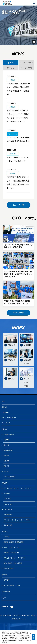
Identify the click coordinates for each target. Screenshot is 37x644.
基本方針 (7, 445)
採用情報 (4, 575)
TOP (3, 402)
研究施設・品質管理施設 (12, 553)
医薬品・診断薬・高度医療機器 (14, 542)
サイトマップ (6, 423)
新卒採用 (7, 580)
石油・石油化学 (9, 568)
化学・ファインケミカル (12, 547)
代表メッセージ (9, 434)
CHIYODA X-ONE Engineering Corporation (22, 615)
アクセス (7, 471)
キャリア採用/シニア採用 (12, 585)
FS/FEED (7, 494)
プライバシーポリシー (9, 418)
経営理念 (7, 440)
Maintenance (8, 515)
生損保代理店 (8, 525)
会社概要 (7, 461)
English (4, 598)
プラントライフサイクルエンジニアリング (17, 488)
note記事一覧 (18, 313)
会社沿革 (7, 466)
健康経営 (7, 456)
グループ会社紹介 (9, 477)
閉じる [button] (34, 637)
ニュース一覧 (18, 205)
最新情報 (4, 407)
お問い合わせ (6, 592)
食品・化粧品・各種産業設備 (13, 563)
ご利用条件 (5, 412)
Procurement (8, 504)
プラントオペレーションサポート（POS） (17, 520)
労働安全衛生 (8, 450)
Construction (8, 509)
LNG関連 (7, 537)
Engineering (8, 499)
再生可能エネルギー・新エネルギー (15, 558)
